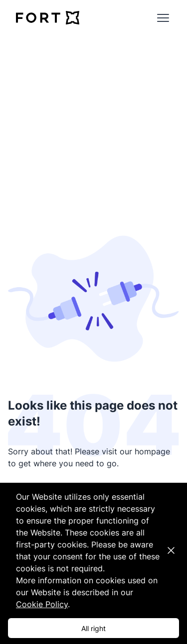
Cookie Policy (42, 604)
